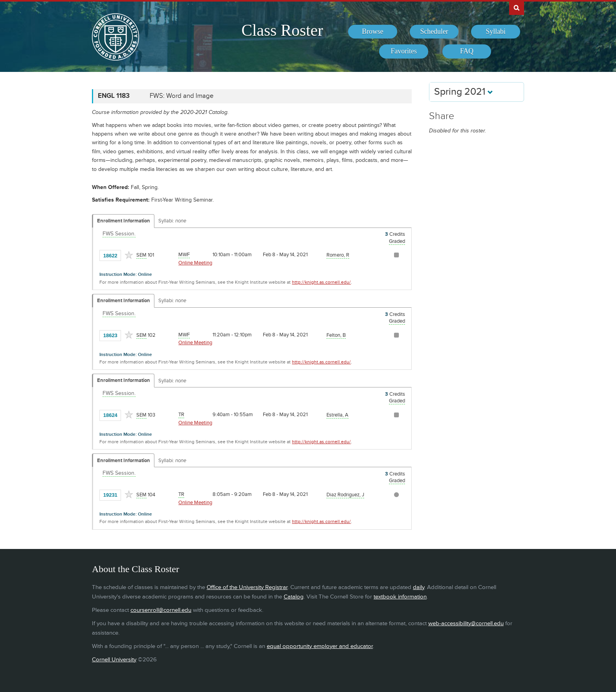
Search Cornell (517, 7)
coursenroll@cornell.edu (161, 610)
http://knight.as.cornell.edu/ (321, 282)
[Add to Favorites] (129, 255)
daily (419, 587)
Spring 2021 (464, 92)
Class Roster (282, 30)
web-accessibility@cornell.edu (466, 623)
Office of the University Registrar (247, 587)
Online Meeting (195, 263)
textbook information (400, 597)
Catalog (294, 597)
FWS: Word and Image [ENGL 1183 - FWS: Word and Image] (182, 96)
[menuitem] (373, 32)
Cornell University (114, 660)
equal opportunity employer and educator (320, 646)
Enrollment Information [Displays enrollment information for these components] (124, 221)
